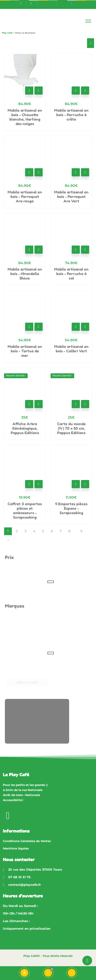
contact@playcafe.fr (25, 885)
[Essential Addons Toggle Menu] (91, 43)
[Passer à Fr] (49, 3)
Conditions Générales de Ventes (27, 841)
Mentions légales (16, 848)
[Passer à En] (64, 3)
